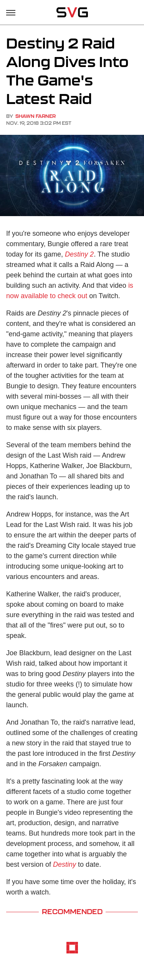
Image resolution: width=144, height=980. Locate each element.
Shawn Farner (36, 116)
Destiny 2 (79, 254)
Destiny (65, 864)
